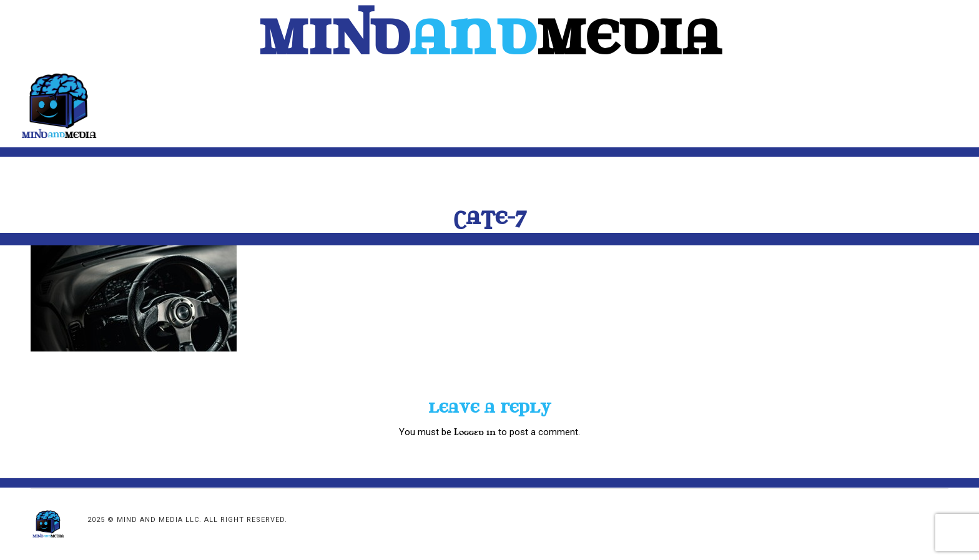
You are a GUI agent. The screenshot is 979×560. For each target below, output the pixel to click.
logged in (475, 432)
